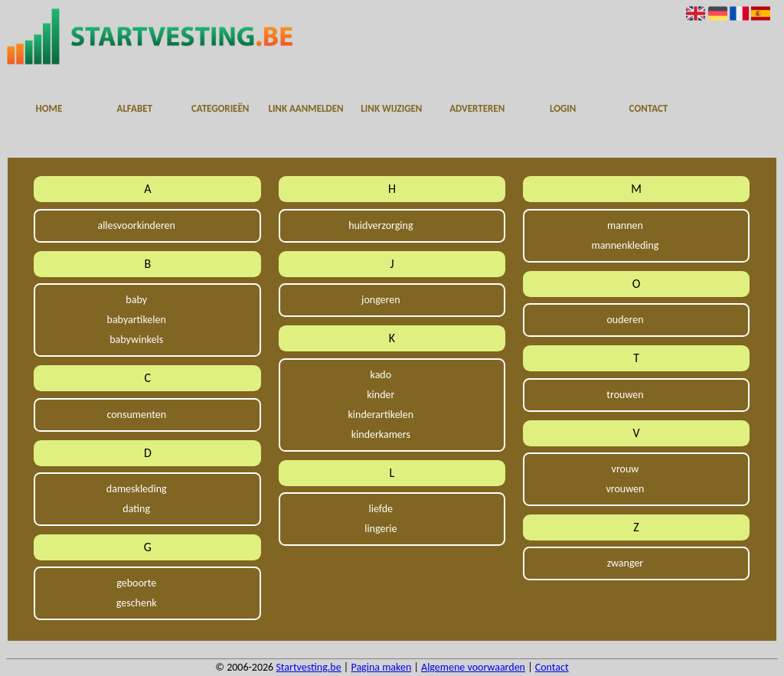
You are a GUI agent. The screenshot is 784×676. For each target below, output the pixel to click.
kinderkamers (381, 434)
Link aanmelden (305, 108)
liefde (381, 509)
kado (381, 375)
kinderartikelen (381, 415)
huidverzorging (381, 225)
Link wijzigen (391, 108)
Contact (649, 108)
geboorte (136, 583)
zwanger (626, 563)
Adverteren (477, 108)
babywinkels (136, 340)
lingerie (381, 529)
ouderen (625, 320)
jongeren (381, 300)
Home (49, 108)
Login (563, 108)
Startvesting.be (308, 667)
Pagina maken (381, 667)
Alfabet (135, 108)
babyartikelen (137, 320)
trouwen (625, 395)
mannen (625, 225)
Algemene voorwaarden (473, 667)
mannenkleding (625, 245)
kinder (381, 395)
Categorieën (220, 108)
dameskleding (137, 489)
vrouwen (625, 489)
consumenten (136, 415)
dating (136, 509)
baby (136, 300)
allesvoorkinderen (136, 225)
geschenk (137, 603)
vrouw (626, 469)
